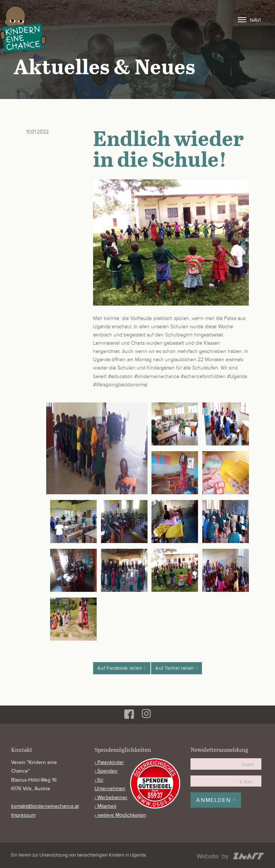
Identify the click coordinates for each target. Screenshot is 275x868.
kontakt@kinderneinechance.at (45, 806)
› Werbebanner (111, 798)
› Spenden (106, 771)
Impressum (23, 815)
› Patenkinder (109, 763)
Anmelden (213, 800)
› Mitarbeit (105, 806)
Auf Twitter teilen (175, 668)
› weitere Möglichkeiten (120, 815)
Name (248, 765)
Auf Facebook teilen (120, 668)
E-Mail (247, 782)
